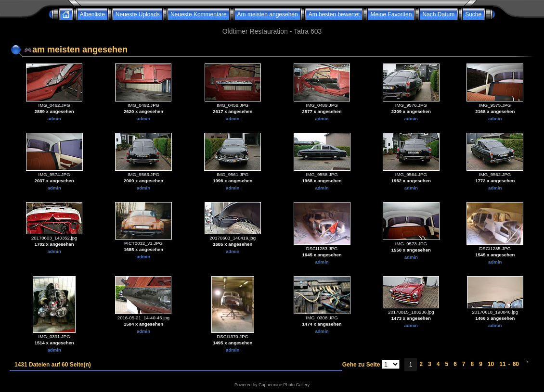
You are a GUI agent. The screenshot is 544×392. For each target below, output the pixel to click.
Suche (473, 14)
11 (502, 364)
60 (516, 364)
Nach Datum (438, 14)
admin (54, 119)
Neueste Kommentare (199, 14)
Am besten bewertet (334, 14)
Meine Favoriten (391, 14)
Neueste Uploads (138, 14)
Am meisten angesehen (268, 14)
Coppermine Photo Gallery (284, 385)
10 (491, 364)
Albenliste (92, 14)
